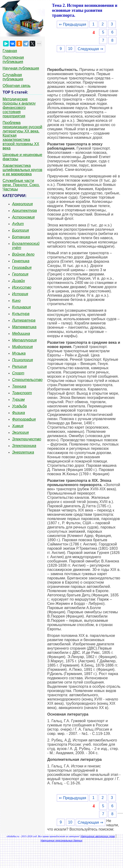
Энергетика (23, 452)
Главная (10, 51)
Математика (24, 327)
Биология (20, 230)
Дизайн (18, 281)
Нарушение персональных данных (62, 840)
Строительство (27, 380)
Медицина (21, 334)
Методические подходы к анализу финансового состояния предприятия (19, 108)
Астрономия (23, 217)
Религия (19, 366)
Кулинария (21, 307)
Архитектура (24, 211)
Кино (16, 301)
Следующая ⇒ (90, 49)
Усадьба (19, 406)
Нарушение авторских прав (98, 836)
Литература (24, 320)
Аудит (18, 224)
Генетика (21, 261)
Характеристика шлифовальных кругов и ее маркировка (22, 170)
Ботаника (21, 237)
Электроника (24, 446)
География (22, 268)
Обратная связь (17, 86)
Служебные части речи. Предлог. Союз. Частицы (21, 185)
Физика (18, 413)
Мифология (22, 347)
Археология (22, 204)
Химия (18, 426)
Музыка (19, 353)
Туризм (18, 399)
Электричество (27, 439)
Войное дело (23, 254)
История (20, 294)
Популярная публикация (13, 59)
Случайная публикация (13, 77)
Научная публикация (21, 68)
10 (70, 49)
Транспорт (22, 393)
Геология (20, 274)
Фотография (24, 419)
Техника (19, 386)
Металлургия (24, 340)
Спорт (18, 373)
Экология (20, 432)
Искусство (22, 287)
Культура (21, 314)
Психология (22, 360)
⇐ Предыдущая (72, 24)
